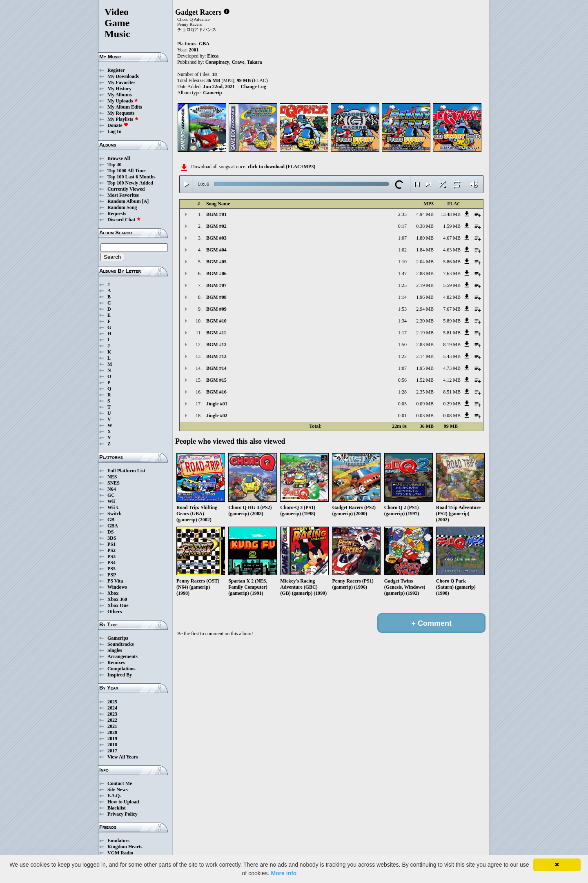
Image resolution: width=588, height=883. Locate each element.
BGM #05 (216, 262)
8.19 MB (452, 345)
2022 (112, 720)
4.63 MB (452, 250)
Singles (115, 650)
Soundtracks (121, 644)
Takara (255, 62)
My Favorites (121, 82)
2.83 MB (425, 345)
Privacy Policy (122, 814)
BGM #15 (216, 380)
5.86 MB (452, 262)
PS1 (111, 544)
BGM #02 (216, 226)
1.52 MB (425, 380)
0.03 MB (425, 416)
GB (111, 520)
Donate (118, 125)
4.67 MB (452, 238)
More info (284, 873)
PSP (112, 575)
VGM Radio (120, 853)
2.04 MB (425, 262)
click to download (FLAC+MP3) (282, 167)
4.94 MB (425, 214)
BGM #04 (216, 250)
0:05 (402, 404)
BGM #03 (216, 238)
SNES (114, 483)
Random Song (122, 207)
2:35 (402, 214)
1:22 (402, 356)
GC (111, 495)
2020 (112, 732)
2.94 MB (425, 309)
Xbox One (118, 605)
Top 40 (115, 165)
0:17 (402, 226)
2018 (112, 745)
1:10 (402, 262)
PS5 (111, 569)
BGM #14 (216, 368)
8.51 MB (452, 392)
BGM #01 (216, 214)
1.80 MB (425, 238)
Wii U (114, 507)
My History (119, 89)
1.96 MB (425, 297)
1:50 (402, 345)
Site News (118, 790)
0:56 (402, 380)
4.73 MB (452, 368)
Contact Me (120, 783)
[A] (146, 201)
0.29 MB (452, 404)
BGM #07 (216, 285)
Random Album (124, 201)
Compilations (121, 669)
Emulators (118, 841)
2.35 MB (425, 392)
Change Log (253, 87)
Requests (117, 214)
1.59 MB (452, 226)
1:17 (402, 333)
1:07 (402, 238)
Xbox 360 (117, 599)
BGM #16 (216, 392)
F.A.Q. (114, 796)
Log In (114, 131)
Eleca (213, 56)
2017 (112, 751)
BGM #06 (216, 274)
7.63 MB (452, 274)
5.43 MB (452, 356)
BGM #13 (216, 356)
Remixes (116, 663)
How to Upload (123, 802)
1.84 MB (425, 250)
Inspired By (120, 675)
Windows (117, 587)
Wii (111, 501)
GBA (113, 526)
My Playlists (123, 119)
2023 (112, 714)
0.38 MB (425, 226)
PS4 (111, 563)
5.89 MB (452, 321)
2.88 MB (425, 274)
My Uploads (123, 101)
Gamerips (118, 638)
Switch (115, 514)
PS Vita (115, 581)
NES (112, 477)
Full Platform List (126, 471)
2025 (112, 702)
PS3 (111, 556)
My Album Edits (125, 107)
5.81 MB (452, 333)
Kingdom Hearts (125, 847)
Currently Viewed (126, 189)
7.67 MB (452, 309)
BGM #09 (216, 309)
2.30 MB (425, 321)
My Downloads (123, 76)
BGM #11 (216, 333)
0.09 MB (425, 404)
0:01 (402, 416)
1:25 (402, 285)
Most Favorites (123, 195)
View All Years (122, 757)
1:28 (402, 392)
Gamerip (212, 93)
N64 (112, 489)
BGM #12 (216, 345)
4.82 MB (452, 297)
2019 (112, 738)
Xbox (113, 593)
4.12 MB (452, 380)
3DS (112, 538)
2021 (112, 726)
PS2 (111, 550)
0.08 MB (452, 416)
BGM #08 (216, 297)
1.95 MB (425, 368)
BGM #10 (216, 321)
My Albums (120, 95)
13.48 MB (451, 214)
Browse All (119, 158)
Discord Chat (124, 220)
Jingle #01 (217, 404)
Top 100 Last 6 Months (131, 177)
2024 (112, 708)
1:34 (402, 321)
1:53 (402, 309)
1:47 (402, 274)
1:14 (402, 297)
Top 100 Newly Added (130, 183)
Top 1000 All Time (126, 171)
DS (110, 532)
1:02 (402, 250)
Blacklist (117, 808)
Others (115, 612)
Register (116, 70)
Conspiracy (217, 62)
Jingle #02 (217, 416)
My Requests (121, 113)
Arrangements (122, 656)
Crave (238, 62)
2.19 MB (425, 285)
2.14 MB (425, 356)
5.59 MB (452, 285)
